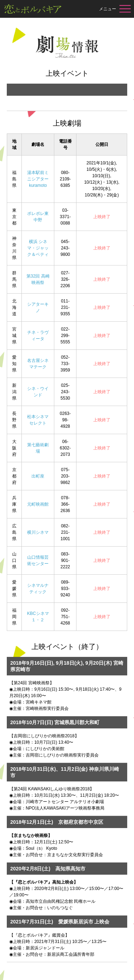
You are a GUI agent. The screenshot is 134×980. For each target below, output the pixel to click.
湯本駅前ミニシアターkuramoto (38, 179)
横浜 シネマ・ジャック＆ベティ (38, 248)
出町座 (38, 476)
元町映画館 (38, 504)
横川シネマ (38, 532)
